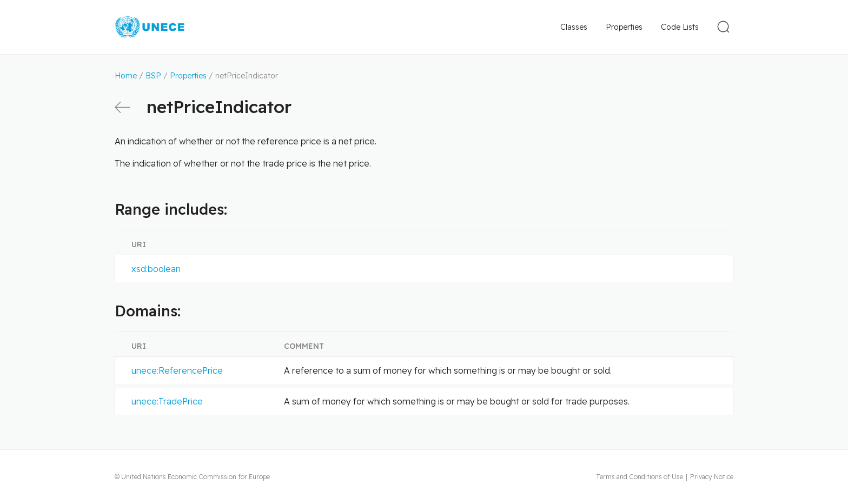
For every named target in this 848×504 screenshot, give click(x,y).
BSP (153, 76)
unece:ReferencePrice (177, 370)
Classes (574, 27)
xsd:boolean (156, 269)
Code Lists (680, 27)
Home (126, 76)
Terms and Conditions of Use (640, 477)
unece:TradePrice (167, 401)
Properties (624, 27)
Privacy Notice (712, 477)
